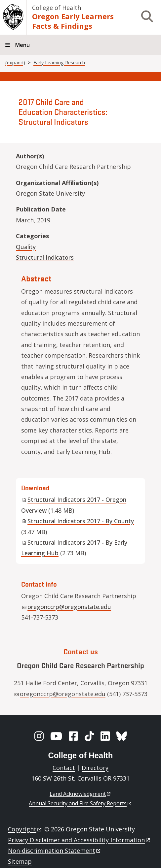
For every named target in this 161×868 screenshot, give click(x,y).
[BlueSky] (122, 736)
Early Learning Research (59, 63)
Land (80, 794)
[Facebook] (73, 736)
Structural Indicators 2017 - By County (78, 521)
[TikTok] (89, 736)
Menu (22, 45)
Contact (64, 768)
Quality (26, 247)
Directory (95, 768)
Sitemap (20, 861)
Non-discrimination (55, 851)
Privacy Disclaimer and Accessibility (80, 840)
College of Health (57, 8)
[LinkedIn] (105, 736)
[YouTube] (56, 736)
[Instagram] (39, 736)
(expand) (15, 63)
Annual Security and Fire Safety (80, 803)
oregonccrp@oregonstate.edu (67, 607)
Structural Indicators (45, 257)
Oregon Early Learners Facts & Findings (73, 21)
